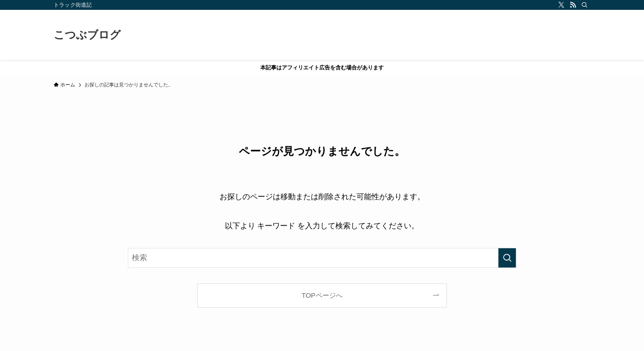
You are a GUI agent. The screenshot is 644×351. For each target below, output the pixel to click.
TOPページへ (322, 295)
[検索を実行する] (507, 258)
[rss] (573, 5)
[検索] (585, 5)
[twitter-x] (561, 5)
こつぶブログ (87, 35)
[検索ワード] (322, 258)
